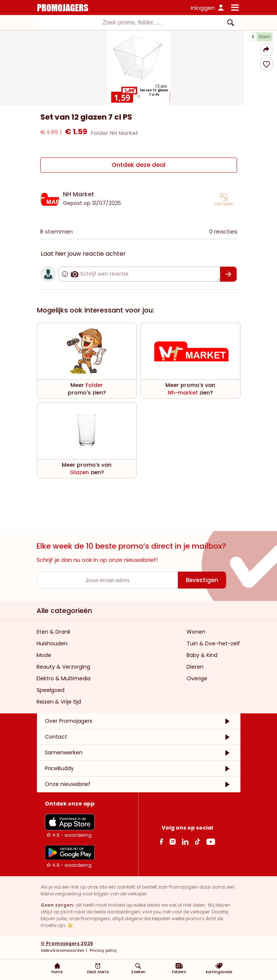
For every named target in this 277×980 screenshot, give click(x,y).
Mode (44, 655)
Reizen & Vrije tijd (59, 702)
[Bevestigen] (228, 274)
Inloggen (203, 8)
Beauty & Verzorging (63, 667)
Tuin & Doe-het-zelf (213, 643)
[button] (266, 50)
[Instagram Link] (172, 841)
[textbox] (133, 23)
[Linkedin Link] (185, 841)
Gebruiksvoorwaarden (63, 950)
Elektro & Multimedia (64, 678)
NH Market (79, 194)
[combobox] (139, 23)
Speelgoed (51, 690)
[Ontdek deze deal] (139, 165)
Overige (197, 678)
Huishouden (52, 643)
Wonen (196, 632)
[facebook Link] (161, 841)
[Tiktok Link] (197, 841)
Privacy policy (103, 950)
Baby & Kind (202, 655)
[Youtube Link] (211, 841)
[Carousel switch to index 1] (139, 96)
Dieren (195, 667)
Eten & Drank (54, 632)
